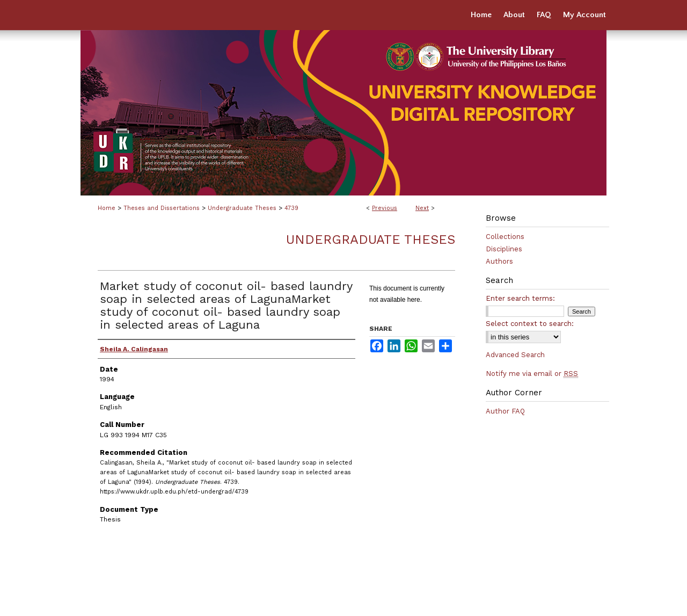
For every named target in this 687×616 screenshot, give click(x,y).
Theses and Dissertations (162, 208)
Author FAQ (505, 411)
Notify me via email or (532, 374)
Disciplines (504, 249)
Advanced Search (515, 355)
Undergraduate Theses (242, 208)
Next (422, 208)
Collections (505, 237)
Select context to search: (530, 324)
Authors (499, 261)
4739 (291, 208)
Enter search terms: (520, 298)
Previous (385, 208)
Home (107, 208)
